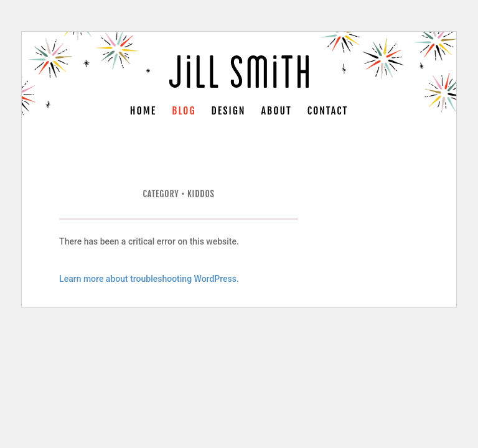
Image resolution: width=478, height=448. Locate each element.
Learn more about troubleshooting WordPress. (149, 279)
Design (229, 112)
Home (143, 112)
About (277, 112)
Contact (328, 112)
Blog (184, 112)
